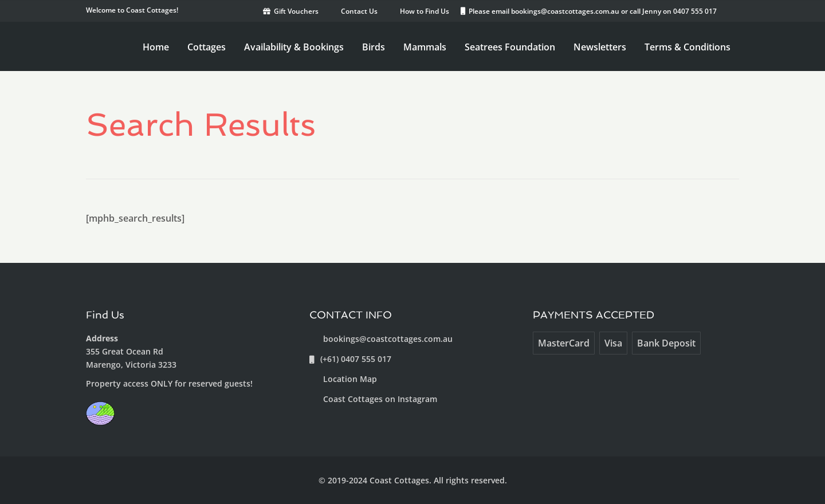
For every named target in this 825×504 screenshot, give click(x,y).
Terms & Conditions (687, 47)
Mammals (425, 47)
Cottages (207, 47)
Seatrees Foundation (510, 47)
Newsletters (600, 47)
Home (156, 47)
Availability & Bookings (294, 47)
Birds (374, 47)
